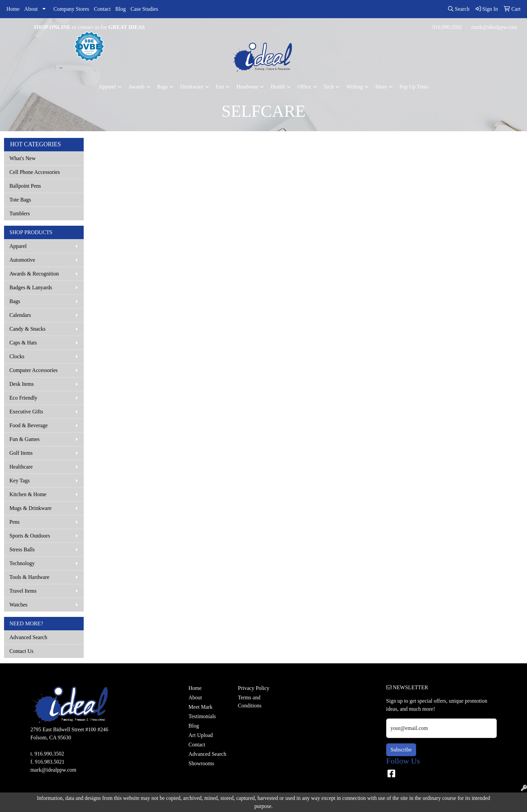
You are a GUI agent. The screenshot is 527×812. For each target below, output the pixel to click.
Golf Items (21, 453)
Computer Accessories (34, 370)
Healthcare (21, 467)
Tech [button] (329, 87)
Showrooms (201, 763)
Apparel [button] (107, 87)
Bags (15, 301)
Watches (18, 605)
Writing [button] (354, 87)
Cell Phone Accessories (35, 172)
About (31, 9)
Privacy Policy (254, 688)
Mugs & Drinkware (30, 508)
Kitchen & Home (28, 494)
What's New (23, 158)
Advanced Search (28, 637)
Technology (22, 563)
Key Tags (19, 481)
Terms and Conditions (250, 702)
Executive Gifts (26, 412)
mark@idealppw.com (494, 27)
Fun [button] (220, 87)
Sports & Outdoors (30, 536)
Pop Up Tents (414, 87)
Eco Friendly (23, 398)
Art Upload (201, 735)
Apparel (18, 246)
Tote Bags (20, 200)
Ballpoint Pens (25, 186)
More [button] (381, 87)
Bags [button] (162, 87)
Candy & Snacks (28, 329)
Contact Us (22, 651)
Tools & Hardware (29, 577)
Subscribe (401, 750)
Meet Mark (201, 707)
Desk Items (22, 384)
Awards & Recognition (34, 274)
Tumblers (20, 213)
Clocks (17, 356)
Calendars (20, 315)
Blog (120, 9)
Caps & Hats (23, 343)
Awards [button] (136, 87)
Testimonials (202, 716)
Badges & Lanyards (31, 287)
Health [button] (278, 87)
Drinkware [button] (192, 87)
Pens (14, 522)
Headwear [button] (247, 87)
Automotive (22, 260)
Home (13, 9)
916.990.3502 (447, 27)
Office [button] (304, 87)
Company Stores (71, 9)
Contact (102, 9)
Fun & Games (25, 439)
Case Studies (144, 9)
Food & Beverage (29, 425)
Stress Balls (22, 549)
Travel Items (23, 591)
